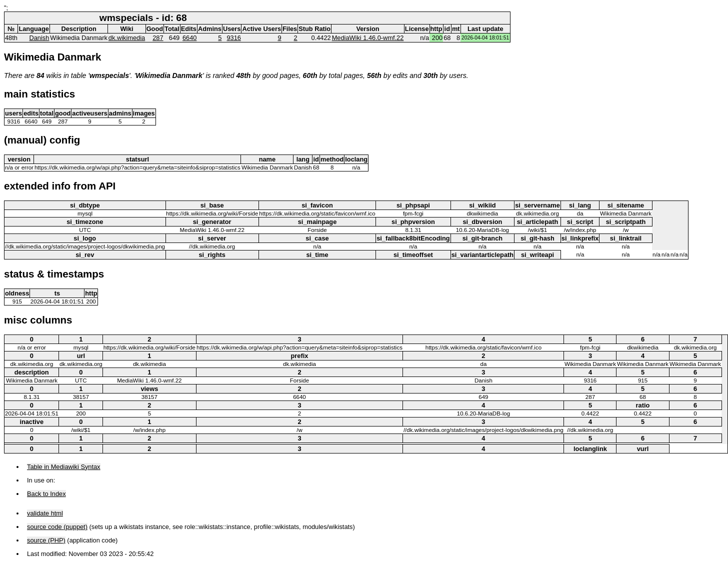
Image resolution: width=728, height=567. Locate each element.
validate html (45, 513)
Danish (39, 38)
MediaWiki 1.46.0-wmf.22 (368, 38)
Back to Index (46, 494)
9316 (234, 38)
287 (158, 38)
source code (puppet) (57, 527)
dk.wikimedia (127, 38)
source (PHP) (46, 540)
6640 (189, 38)
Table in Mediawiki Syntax (64, 467)
